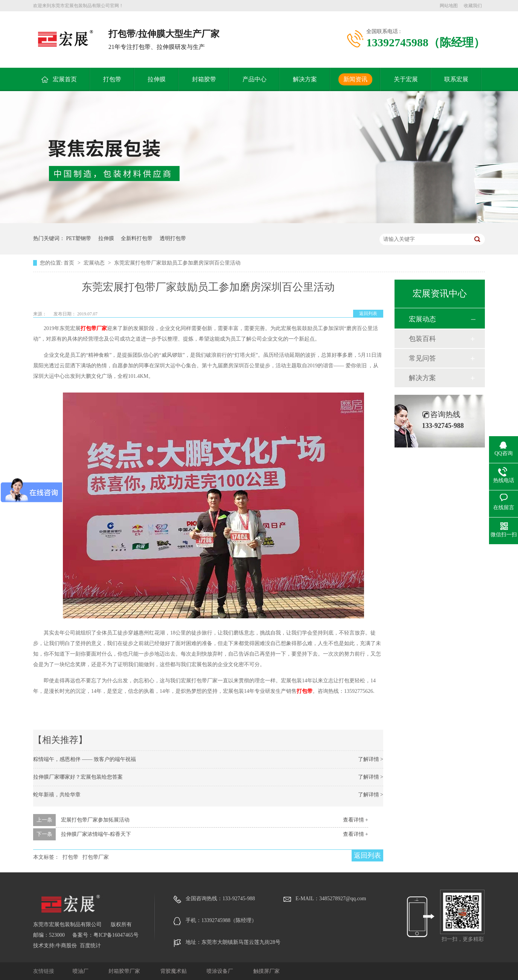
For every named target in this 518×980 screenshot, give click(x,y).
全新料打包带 (137, 238)
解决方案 (305, 79)
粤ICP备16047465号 (116, 935)
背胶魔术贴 (174, 971)
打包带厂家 (94, 328)
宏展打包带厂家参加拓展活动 (95, 820)
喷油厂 (81, 971)
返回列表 (368, 313)
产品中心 (254, 79)
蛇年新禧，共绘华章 (57, 795)
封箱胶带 (204, 79)
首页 (70, 263)
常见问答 (422, 358)
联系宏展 (456, 79)
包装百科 (422, 339)
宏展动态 (95, 263)
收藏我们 (473, 6)
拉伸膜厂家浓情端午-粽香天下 (96, 834)
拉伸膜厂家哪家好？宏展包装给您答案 (78, 777)
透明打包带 (173, 238)
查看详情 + (356, 820)
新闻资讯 (355, 79)
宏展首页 (65, 79)
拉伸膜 (157, 79)
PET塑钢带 (79, 238)
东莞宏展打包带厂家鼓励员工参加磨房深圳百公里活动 (177, 263)
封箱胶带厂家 (125, 971)
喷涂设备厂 (221, 971)
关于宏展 (406, 79)
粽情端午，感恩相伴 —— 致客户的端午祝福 (85, 759)
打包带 (112, 79)
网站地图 (449, 6)
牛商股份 (66, 946)
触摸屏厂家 (267, 971)
